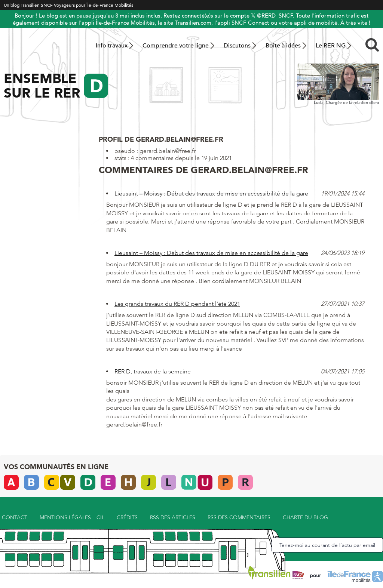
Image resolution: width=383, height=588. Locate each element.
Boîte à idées (283, 46)
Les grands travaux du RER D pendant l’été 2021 (177, 304)
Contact (15, 517)
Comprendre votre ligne (176, 46)
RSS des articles (173, 517)
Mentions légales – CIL (72, 517)
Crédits (127, 517)
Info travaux (112, 46)
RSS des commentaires (239, 517)
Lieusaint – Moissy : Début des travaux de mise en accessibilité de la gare (211, 193)
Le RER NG (331, 46)
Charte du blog (305, 517)
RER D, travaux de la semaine (153, 371)
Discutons (237, 46)
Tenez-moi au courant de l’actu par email (327, 545)
